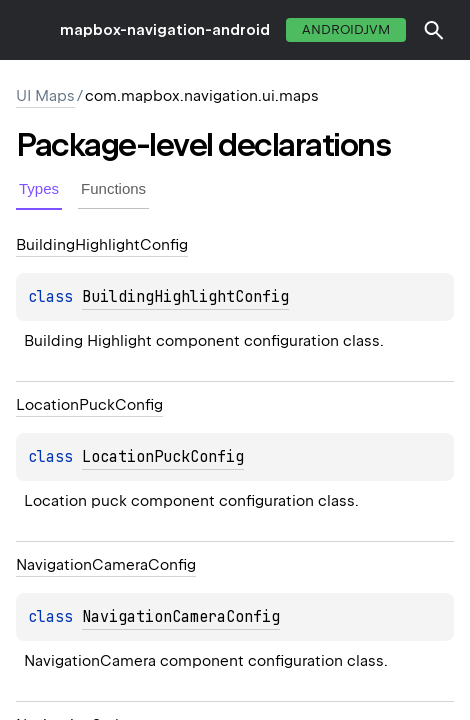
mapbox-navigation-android (165, 30)
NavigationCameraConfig (181, 617)
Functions (113, 188)
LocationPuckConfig (163, 457)
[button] (434, 30)
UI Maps (45, 96)
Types (39, 188)
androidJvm (346, 29)
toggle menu (30, 30)
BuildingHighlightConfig (185, 297)
